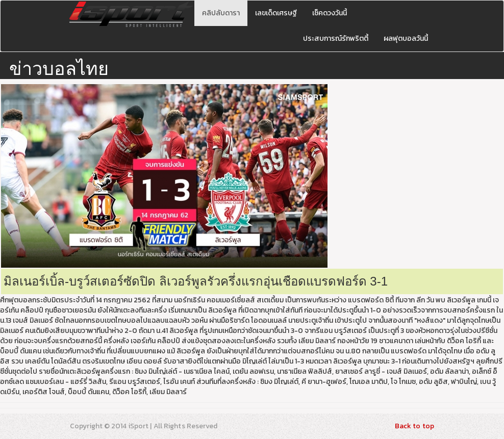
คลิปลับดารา (221, 13)
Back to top (414, 426)
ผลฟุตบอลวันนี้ (406, 38)
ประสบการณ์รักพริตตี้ (336, 38)
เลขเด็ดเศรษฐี (276, 13)
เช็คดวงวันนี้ (330, 13)
